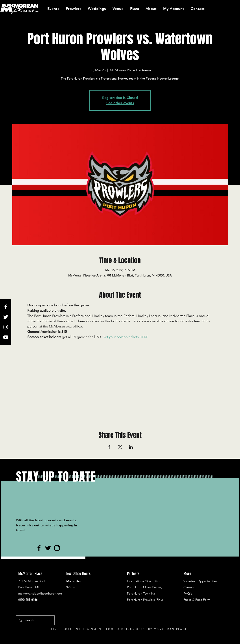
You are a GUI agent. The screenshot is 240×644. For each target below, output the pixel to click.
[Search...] (35, 620)
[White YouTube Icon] (6, 337)
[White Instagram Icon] (6, 327)
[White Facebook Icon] (6, 307)
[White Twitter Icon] (6, 317)
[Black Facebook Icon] (39, 548)
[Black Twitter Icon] (48, 548)
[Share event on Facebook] (109, 447)
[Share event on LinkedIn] (131, 447)
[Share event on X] (120, 447)
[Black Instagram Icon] (57, 548)
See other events (120, 103)
